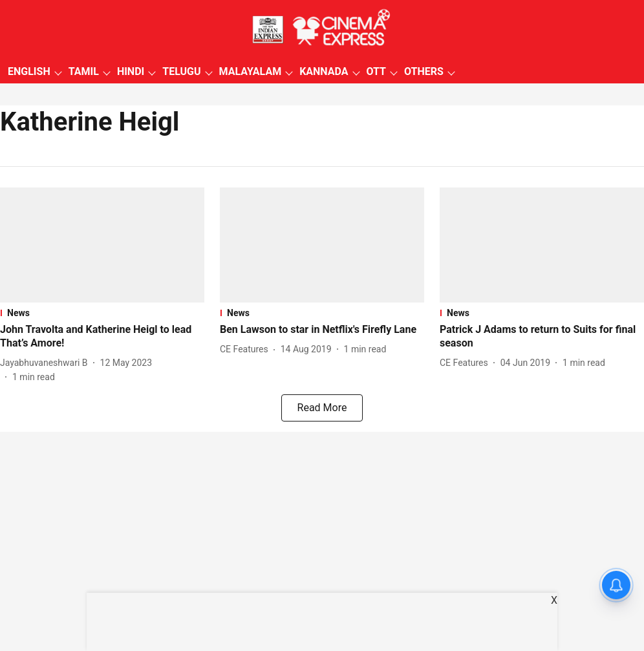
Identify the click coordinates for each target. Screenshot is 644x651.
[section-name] (102, 313)
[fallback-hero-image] (102, 245)
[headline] (102, 337)
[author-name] (47, 363)
